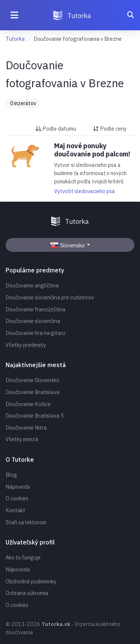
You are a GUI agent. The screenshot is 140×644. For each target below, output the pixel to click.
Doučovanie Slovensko (32, 380)
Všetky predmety (26, 345)
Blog (11, 475)
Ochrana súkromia (27, 593)
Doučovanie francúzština (35, 309)
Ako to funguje (23, 557)
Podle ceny (110, 129)
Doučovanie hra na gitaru (35, 333)
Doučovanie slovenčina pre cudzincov (50, 297)
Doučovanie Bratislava (32, 392)
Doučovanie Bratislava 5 (35, 416)
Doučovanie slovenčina (33, 321)
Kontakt (15, 510)
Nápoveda (18, 487)
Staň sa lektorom (26, 522)
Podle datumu (56, 129)
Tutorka (15, 39)
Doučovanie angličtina (32, 285)
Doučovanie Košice (28, 404)
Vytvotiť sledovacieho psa (85, 191)
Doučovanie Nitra (26, 428)
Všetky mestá (22, 439)
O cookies (17, 498)
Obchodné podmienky (31, 581)
